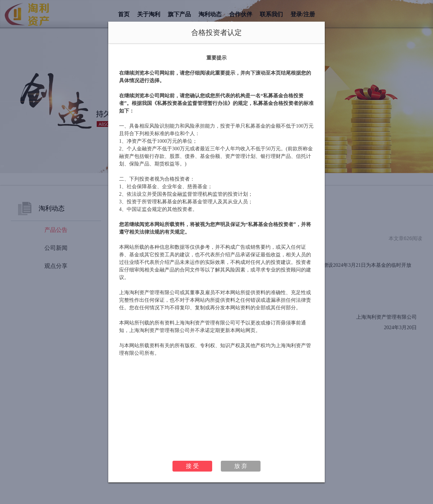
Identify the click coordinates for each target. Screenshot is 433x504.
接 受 (192, 466)
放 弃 (241, 466)
